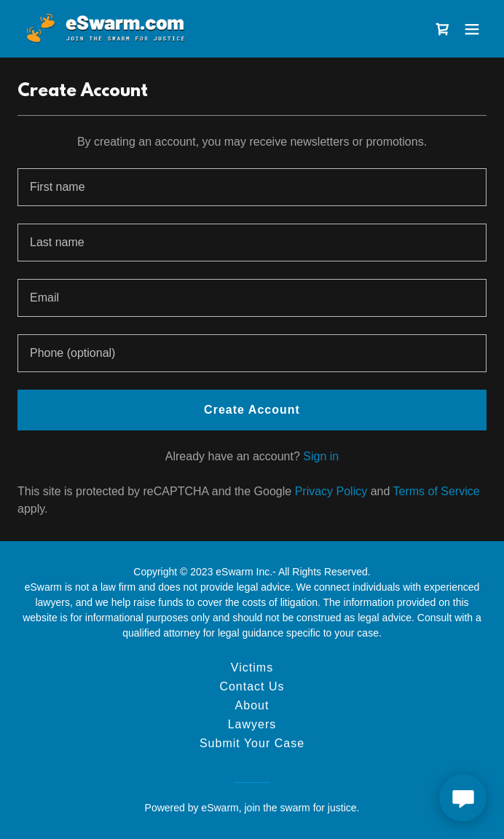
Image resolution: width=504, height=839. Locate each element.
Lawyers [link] (252, 724)
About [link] (252, 705)
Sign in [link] (321, 456)
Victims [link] (252, 667)
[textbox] (252, 187)
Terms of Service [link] (437, 491)
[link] (105, 29)
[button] (472, 29)
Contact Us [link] (252, 686)
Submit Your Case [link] (252, 743)
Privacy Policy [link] (331, 491)
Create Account (252, 410)
